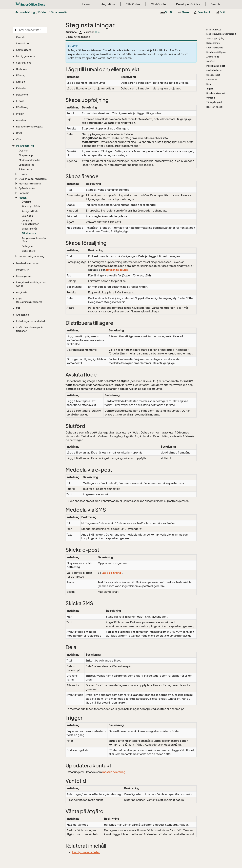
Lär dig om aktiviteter (86, 852)
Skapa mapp (26, 155)
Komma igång (24, 50)
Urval (19, 133)
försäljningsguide (117, 270)
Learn (86, 4)
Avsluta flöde (213, 57)
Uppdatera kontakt (216, 93)
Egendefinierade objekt (29, 127)
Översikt (21, 37)
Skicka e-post (213, 75)
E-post (20, 101)
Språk (166, 12)
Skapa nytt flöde (31, 206)
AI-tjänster (22, 292)
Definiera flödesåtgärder (30, 222)
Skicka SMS (212, 80)
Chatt (19, 139)
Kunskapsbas (24, 276)
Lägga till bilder (27, 165)
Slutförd (210, 61)
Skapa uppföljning (215, 38)
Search (215, 4)
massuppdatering (114, 772)
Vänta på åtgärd (214, 102)
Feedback (203, 12)
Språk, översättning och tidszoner (29, 329)
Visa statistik (28, 251)
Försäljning (22, 107)
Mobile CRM (23, 270)
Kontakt (21, 82)
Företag (21, 75)
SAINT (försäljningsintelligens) (29, 300)
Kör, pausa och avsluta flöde (34, 240)
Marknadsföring (25, 12)
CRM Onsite (158, 4)
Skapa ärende (213, 43)
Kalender (21, 88)
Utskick (23, 174)
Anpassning (23, 315)
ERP (18, 308)
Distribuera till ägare (216, 52)
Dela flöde (27, 216)
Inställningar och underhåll (30, 321)
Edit (220, 12)
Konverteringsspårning (32, 256)
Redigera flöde (30, 211)
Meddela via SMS (214, 70)
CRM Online (133, 4)
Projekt (20, 114)
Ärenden (21, 120)
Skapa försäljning (215, 48)
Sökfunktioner (24, 63)
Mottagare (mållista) (30, 184)
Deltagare (27, 246)
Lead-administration (28, 263)
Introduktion (23, 43)
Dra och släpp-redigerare (33, 179)
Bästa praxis (26, 169)
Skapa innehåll (29, 229)
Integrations (108, 4)
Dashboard (22, 69)
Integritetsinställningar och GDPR (31, 284)
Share (183, 12)
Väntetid (211, 98)
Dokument (22, 95)
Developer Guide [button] (188, 4)
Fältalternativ (59, 12)
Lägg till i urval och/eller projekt (221, 34)
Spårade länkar (27, 188)
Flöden (43, 12)
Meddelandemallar (29, 160)
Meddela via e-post (216, 66)
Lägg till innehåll (112, 573)
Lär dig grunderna (26, 56)
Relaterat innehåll (215, 107)
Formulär (24, 193)
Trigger (210, 89)
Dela (209, 84)
